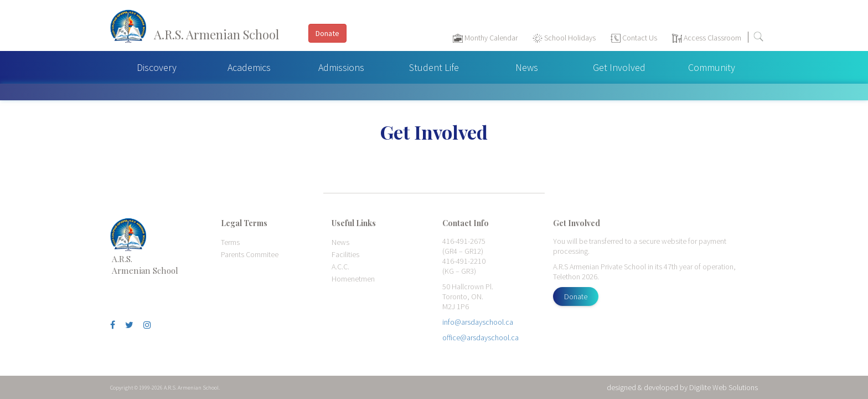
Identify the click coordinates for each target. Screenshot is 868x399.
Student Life (434, 67)
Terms (230, 242)
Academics (249, 67)
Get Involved (619, 67)
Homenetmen (353, 279)
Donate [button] (327, 33)
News (527, 67)
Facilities (345, 254)
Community (712, 67)
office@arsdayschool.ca (480, 337)
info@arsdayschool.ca (478, 322)
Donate (576, 296)
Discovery (157, 67)
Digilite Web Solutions (724, 387)
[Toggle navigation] (854, 39)
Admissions (341, 67)
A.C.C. (340, 267)
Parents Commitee (250, 254)
